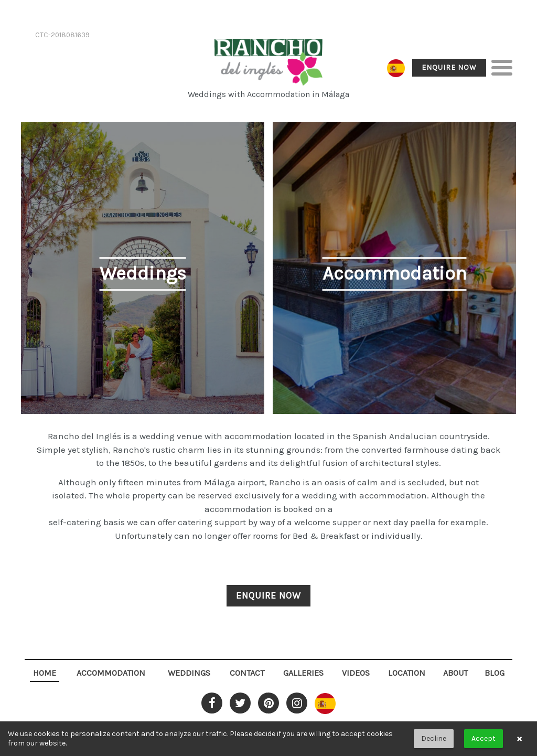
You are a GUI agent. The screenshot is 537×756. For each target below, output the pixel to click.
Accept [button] (484, 738)
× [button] (519, 739)
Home (45, 673)
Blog (495, 673)
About (455, 673)
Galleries (303, 673)
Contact (247, 673)
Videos (356, 673)
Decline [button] (434, 738)
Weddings (189, 673)
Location (407, 673)
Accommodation (111, 673)
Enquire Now (449, 67)
